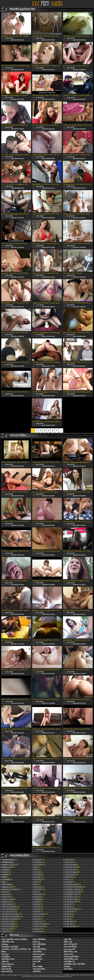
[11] (9, 867)
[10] (10, 864)
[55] (68, 919)
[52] (72, 872)
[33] (9, 911)
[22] (39, 889)
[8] (71, 864)
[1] (9, 860)
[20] (38, 919)
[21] (7, 894)
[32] (10, 909)
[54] (37, 884)
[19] (40, 914)
